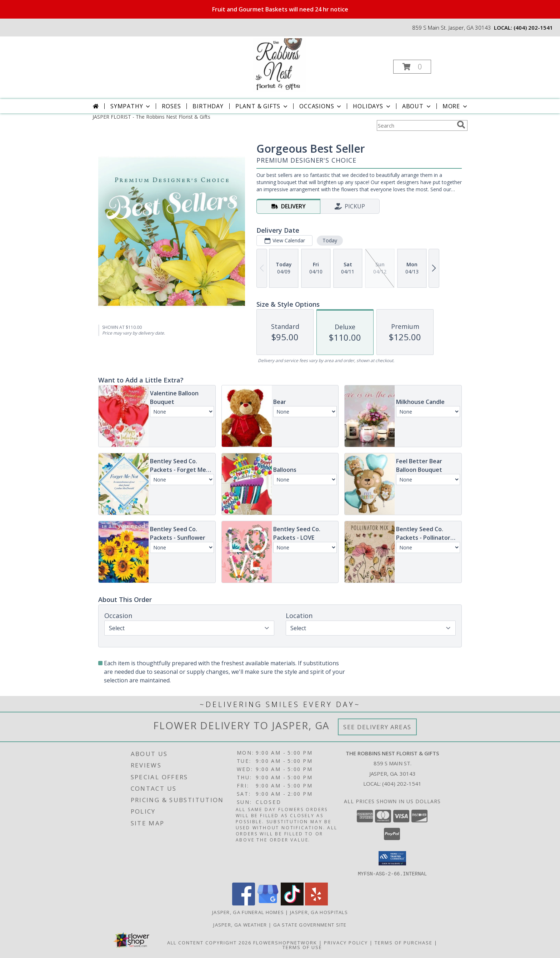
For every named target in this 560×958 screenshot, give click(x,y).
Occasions (321, 106)
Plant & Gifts (262, 106)
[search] (461, 125)
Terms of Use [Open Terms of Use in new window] (302, 947)
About (417, 106)
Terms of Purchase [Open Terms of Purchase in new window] (404, 942)
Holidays (372, 106)
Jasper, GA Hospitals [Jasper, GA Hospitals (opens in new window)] (319, 912)
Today (330, 240)
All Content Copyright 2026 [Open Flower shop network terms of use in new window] (209, 942)
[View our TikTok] (292, 903)
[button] (412, 67)
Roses (171, 106)
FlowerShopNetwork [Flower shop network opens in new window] (285, 942)
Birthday (208, 106)
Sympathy (131, 106)
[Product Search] (415, 125)
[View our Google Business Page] (268, 903)
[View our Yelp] (316, 903)
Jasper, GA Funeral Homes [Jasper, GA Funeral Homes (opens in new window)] (248, 912)
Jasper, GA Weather (240, 924)
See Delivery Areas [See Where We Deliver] (377, 727)
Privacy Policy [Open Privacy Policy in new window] (346, 942)
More (456, 106)
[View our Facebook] (244, 903)
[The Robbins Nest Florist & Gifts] (279, 65)
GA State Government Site (310, 924)
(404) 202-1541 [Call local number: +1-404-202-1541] (533, 28)
